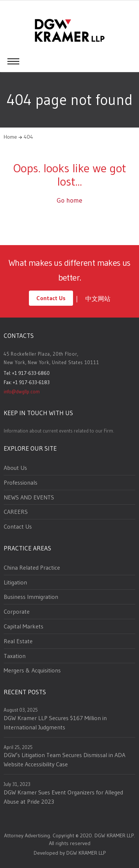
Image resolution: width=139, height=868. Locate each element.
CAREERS (16, 512)
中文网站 (98, 299)
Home (10, 137)
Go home (69, 200)
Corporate (17, 611)
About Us (15, 468)
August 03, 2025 (21, 710)
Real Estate (18, 641)
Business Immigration (31, 597)
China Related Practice (32, 567)
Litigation (15, 582)
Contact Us (51, 298)
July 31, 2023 (17, 784)
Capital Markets (24, 626)
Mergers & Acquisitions (32, 670)
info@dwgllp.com (22, 391)
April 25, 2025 (18, 747)
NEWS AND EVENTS (29, 497)
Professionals (21, 482)
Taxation (15, 656)
